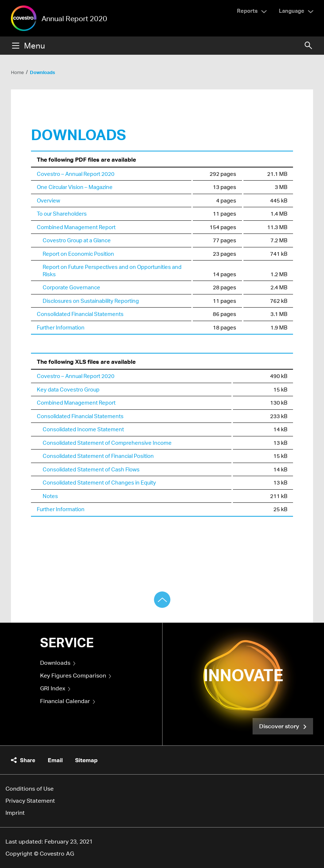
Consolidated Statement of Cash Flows (91, 469)
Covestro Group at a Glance (77, 240)
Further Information (61, 327)
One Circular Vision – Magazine (75, 187)
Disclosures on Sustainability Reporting (91, 301)
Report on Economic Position (78, 254)
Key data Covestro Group (68, 389)
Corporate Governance (71, 287)
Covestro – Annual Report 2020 (76, 174)
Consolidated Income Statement (83, 429)
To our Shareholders (62, 213)
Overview (48, 200)
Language (292, 11)
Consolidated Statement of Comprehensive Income (107, 443)
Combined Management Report (76, 227)
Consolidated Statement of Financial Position (98, 456)
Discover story (280, 726)
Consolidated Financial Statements (80, 314)
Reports (247, 11)
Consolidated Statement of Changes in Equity (99, 482)
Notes (50, 496)
